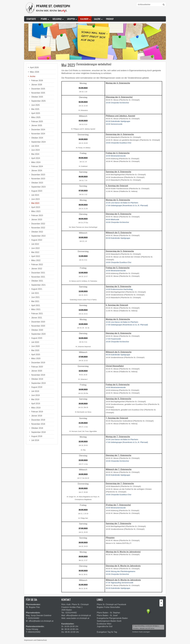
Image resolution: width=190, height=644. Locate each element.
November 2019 (38, 375)
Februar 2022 (37, 264)
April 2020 (36, 354)
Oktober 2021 (37, 281)
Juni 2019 (35, 395)
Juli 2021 (35, 293)
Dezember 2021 (38, 273)
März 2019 (36, 408)
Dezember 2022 (38, 224)
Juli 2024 (35, 146)
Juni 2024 (35, 150)
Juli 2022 (35, 244)
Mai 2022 (35, 252)
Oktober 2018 (37, 428)
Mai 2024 (35, 154)
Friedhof (110, 19)
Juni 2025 (35, 105)
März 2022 (36, 260)
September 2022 (38, 236)
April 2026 (34, 67)
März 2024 (36, 162)
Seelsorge (57, 19)
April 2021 (36, 305)
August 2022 (37, 240)
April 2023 (36, 207)
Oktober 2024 (37, 138)
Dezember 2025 (38, 89)
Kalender (84, 19)
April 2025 (36, 113)
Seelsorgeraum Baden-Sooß (109, 621)
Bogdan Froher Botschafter (108, 607)
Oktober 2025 (37, 97)
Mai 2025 (35, 109)
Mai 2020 (35, 350)
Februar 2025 (37, 121)
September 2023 (38, 187)
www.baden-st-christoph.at (78, 618)
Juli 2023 (35, 195)
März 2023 (36, 211)
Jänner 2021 (37, 318)
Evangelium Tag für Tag (107, 632)
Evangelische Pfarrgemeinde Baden (112, 618)
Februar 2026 (37, 81)
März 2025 (36, 117)
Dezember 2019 (38, 363)
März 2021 (36, 309)
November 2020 (38, 326)
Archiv (33, 76)
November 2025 (38, 93)
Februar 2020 (37, 367)
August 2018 (37, 436)
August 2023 (37, 191)
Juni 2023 (35, 199)
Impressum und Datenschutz (36, 640)
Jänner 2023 (37, 220)
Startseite (31, 19)
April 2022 (36, 256)
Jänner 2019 (37, 416)
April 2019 (36, 404)
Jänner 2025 (37, 125)
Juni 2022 (35, 248)
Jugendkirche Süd (105, 626)
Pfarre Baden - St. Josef (107, 615)
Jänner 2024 (37, 171)
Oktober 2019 (37, 379)
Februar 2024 (37, 166)
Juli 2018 (35, 440)
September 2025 (38, 101)
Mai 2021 (35, 301)
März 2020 (36, 358)
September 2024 (38, 142)
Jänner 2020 (37, 371)
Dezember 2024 (38, 130)
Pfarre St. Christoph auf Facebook (111, 604)
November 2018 (38, 424)
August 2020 (37, 338)
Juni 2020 (35, 346)
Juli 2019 (35, 391)
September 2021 (38, 285)
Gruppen (71, 19)
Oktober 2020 (37, 330)
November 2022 (38, 228)
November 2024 (38, 134)
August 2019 (37, 387)
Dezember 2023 (38, 175)
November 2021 (38, 277)
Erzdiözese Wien (104, 624)
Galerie (97, 19)
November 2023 (38, 179)
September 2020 (38, 334)
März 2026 (35, 72)
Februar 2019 (37, 412)
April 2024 (36, 158)
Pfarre (44, 19)
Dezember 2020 (38, 322)
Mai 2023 (35, 203)
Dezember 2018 (38, 420)
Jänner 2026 (37, 85)
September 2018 (38, 432)
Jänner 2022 (37, 269)
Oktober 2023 (37, 183)
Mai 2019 (35, 399)
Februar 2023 (37, 215)
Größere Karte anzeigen (141, 632)
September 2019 (38, 383)
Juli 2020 (35, 342)
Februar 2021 (37, 314)
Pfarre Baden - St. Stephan (108, 613)
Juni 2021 (35, 297)
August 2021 (37, 289)
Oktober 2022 (37, 232)
